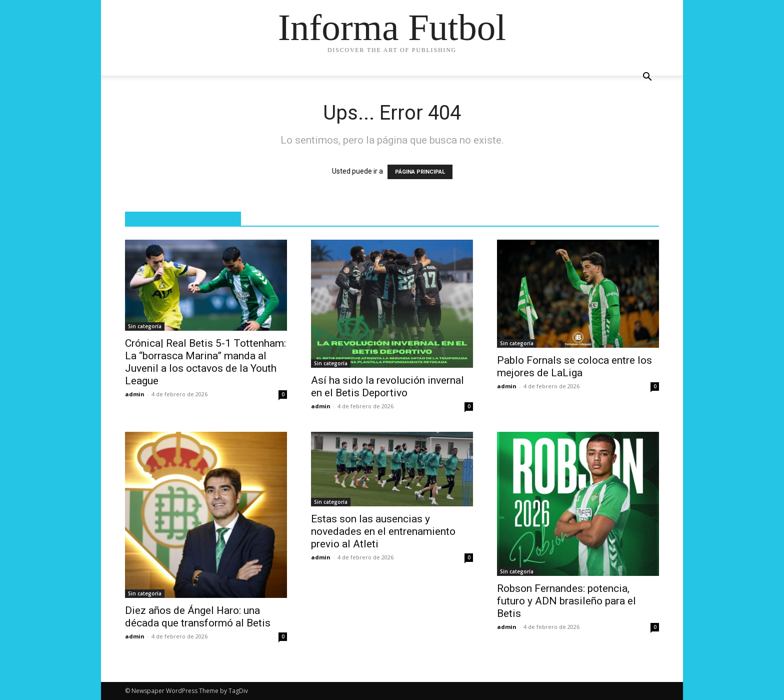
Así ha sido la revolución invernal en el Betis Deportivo (387, 387)
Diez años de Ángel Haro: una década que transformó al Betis (198, 617)
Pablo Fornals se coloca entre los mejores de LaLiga (574, 367)
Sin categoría (145, 326)
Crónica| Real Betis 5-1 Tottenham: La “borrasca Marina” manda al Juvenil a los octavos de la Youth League (205, 362)
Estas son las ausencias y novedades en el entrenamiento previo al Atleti (383, 531)
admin (135, 394)
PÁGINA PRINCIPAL (420, 172)
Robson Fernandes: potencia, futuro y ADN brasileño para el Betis (566, 601)
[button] (647, 78)
